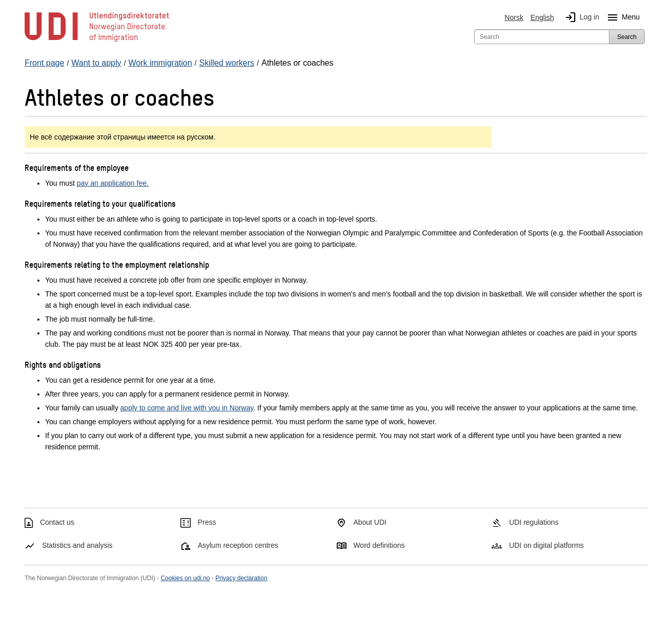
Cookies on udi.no (185, 578)
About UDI (370, 522)
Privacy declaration (241, 578)
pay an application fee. (113, 183)
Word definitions (379, 545)
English (542, 17)
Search (627, 37)
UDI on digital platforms (546, 545)
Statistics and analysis (77, 545)
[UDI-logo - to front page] (97, 41)
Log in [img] (580, 17)
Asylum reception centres (238, 545)
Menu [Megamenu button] (622, 17)
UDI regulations (534, 522)
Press (207, 522)
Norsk (514, 17)
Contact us (57, 522)
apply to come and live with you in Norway (187, 408)
